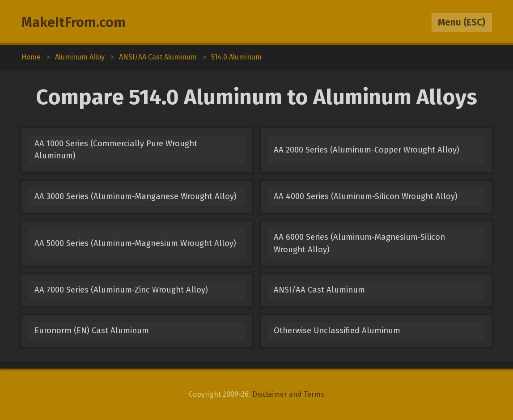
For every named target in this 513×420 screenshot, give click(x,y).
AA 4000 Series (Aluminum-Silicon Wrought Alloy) (366, 196)
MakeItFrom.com (74, 22)
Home (31, 57)
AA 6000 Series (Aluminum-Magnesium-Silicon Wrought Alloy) (359, 243)
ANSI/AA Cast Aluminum (319, 290)
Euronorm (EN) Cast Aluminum (92, 331)
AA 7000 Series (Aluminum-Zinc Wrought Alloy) (121, 290)
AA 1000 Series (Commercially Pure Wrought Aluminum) (116, 150)
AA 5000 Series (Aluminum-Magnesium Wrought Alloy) (135, 243)
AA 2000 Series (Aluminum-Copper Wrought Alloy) (367, 150)
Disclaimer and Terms (288, 394)
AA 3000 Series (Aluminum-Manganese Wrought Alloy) (136, 196)
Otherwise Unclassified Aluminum (337, 331)
